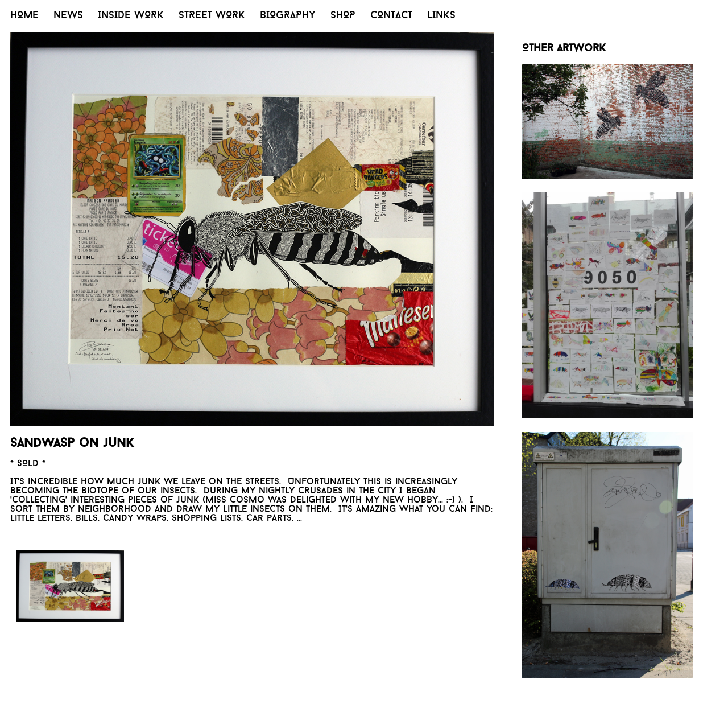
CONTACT (391, 16)
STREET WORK (212, 16)
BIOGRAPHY (288, 16)
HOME (24, 16)
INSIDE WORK (131, 16)
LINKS (441, 16)
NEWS (68, 16)
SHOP (343, 16)
